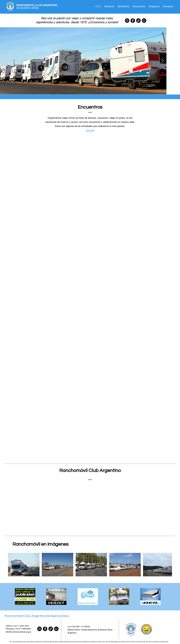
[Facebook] (133, 21)
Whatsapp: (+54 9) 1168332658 (18, 629)
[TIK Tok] (138, 21)
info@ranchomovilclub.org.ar (18, 632)
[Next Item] (162, 61)
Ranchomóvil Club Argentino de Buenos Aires (37, 616)
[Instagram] (127, 21)
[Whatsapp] (144, 21)
